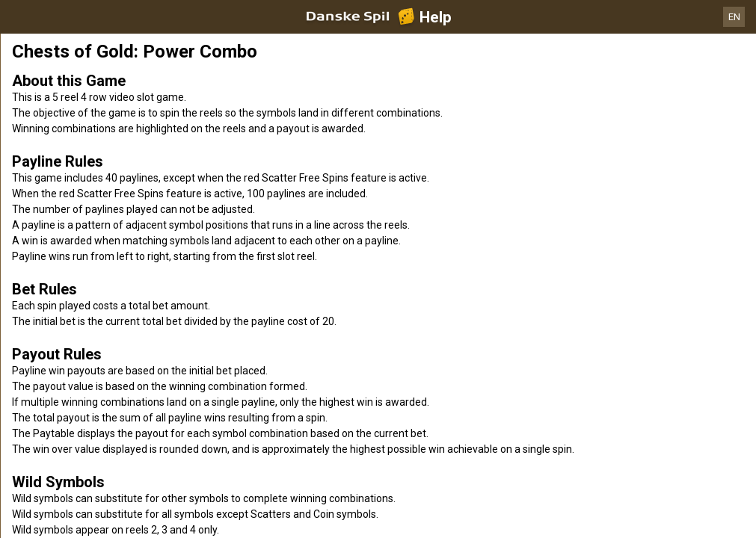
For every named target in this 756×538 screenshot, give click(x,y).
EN (734, 17)
